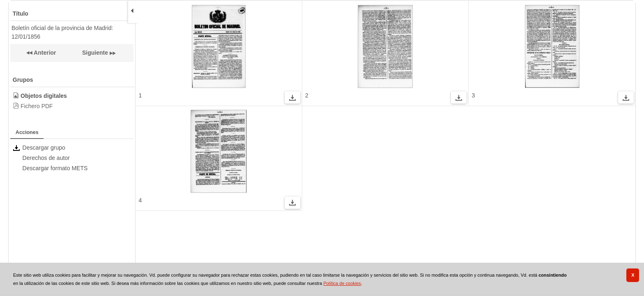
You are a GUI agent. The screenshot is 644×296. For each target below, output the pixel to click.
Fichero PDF (37, 106)
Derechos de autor (46, 158)
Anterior (44, 53)
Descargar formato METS (55, 168)
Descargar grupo (44, 148)
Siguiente (95, 53)
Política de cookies (342, 283)
